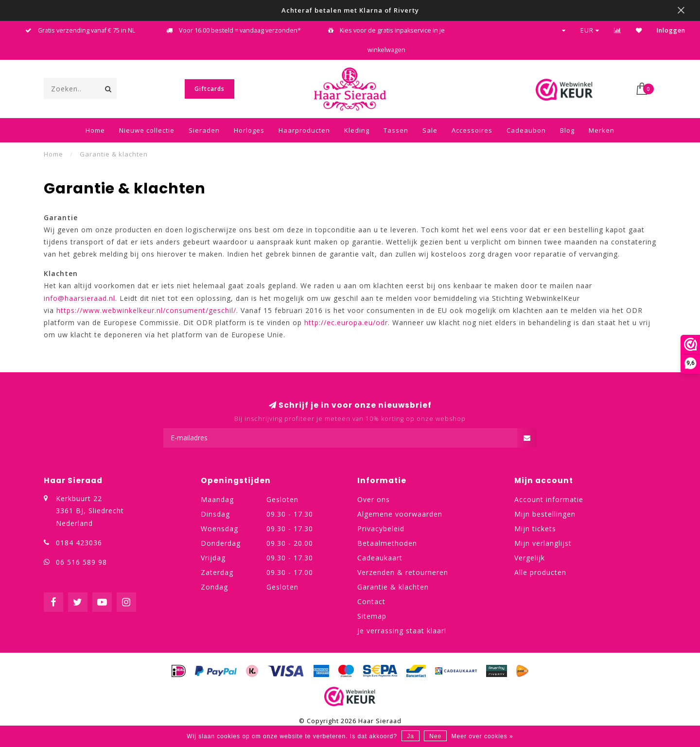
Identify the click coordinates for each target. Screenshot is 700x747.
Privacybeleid (381, 529)
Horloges (249, 130)
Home (95, 130)
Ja (411, 736)
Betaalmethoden (387, 543)
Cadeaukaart (380, 558)
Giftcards (210, 89)
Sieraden (204, 130)
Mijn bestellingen (545, 514)
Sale (430, 130)
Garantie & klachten (393, 587)
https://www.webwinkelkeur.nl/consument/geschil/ (146, 310)
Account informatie (549, 499)
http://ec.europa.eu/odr (346, 322)
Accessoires (472, 130)
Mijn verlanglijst (543, 543)
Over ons (374, 499)
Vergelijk (530, 558)
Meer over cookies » (482, 736)
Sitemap (372, 616)
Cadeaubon (526, 130)
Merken (602, 130)
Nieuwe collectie (147, 130)
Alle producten (540, 572)
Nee (435, 736)
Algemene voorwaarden (400, 514)
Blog (567, 130)
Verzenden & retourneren (403, 572)
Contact (371, 601)
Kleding (357, 130)
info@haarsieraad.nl (79, 298)
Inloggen (671, 30)
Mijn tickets (535, 529)
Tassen (396, 130)
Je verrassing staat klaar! (402, 631)
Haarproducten (304, 130)
